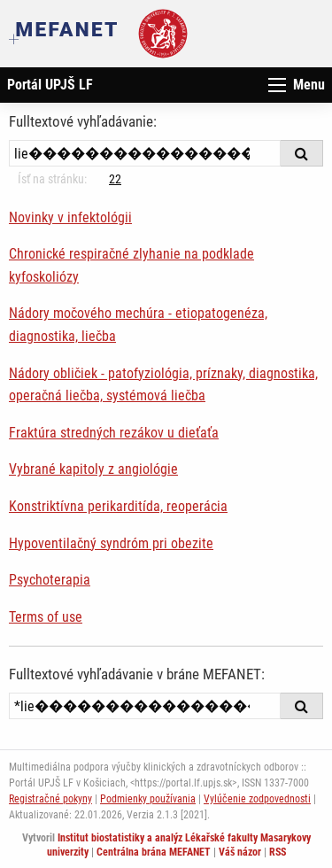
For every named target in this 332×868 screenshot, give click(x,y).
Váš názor (240, 852)
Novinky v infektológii (70, 217)
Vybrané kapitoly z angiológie (93, 469)
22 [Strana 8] (115, 179)
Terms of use (46, 617)
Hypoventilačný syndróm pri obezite (111, 543)
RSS (278, 852)
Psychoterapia (50, 580)
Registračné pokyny (50, 799)
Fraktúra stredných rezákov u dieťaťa (114, 433)
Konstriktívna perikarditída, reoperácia (118, 506)
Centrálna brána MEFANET (154, 852)
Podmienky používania (148, 799)
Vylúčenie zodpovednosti (257, 799)
